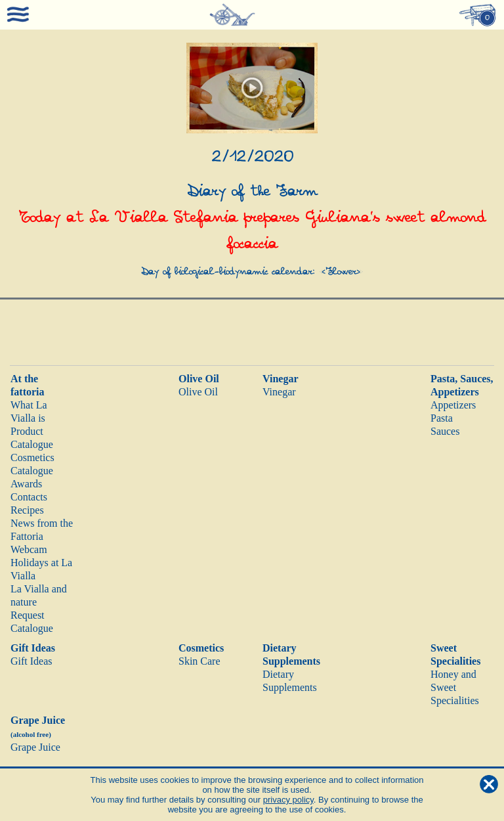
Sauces (445, 431)
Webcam (29, 549)
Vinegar (281, 379)
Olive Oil (199, 379)
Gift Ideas (33, 648)
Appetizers (453, 405)
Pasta (442, 418)
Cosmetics (201, 648)
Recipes (27, 510)
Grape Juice (35, 747)
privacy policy (288, 800)
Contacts (29, 497)
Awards (26, 484)
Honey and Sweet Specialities (455, 687)
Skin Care (199, 661)
